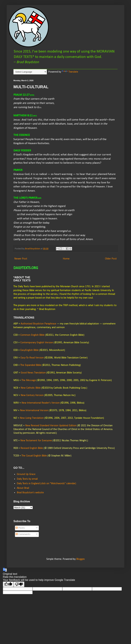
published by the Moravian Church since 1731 (66, 287)
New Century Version (32, 395)
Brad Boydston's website (30, 493)
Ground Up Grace (26, 474)
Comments (23, 534)
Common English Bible (32, 335)
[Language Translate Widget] (30, 72)
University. (98, 290)
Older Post (111, 259)
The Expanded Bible (31, 365)
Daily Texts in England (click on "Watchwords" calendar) (46, 484)
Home (66, 259)
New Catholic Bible (31, 388)
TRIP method (70, 305)
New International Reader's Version (41, 403)
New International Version (34, 410)
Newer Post (21, 259)
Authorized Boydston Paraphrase (38, 324)
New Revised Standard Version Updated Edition (51, 426)
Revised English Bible (32, 448)
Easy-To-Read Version (32, 358)
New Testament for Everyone (36, 441)
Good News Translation (33, 373)
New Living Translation (32, 418)
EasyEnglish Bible (29, 350)
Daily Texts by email (27, 479)
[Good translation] (8, 584)
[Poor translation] (19, 584)
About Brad (23, 488)
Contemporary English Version (37, 343)
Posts (20, 528)
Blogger (80, 559)
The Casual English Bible (34, 456)
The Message (29, 380)
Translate (70, 72)
